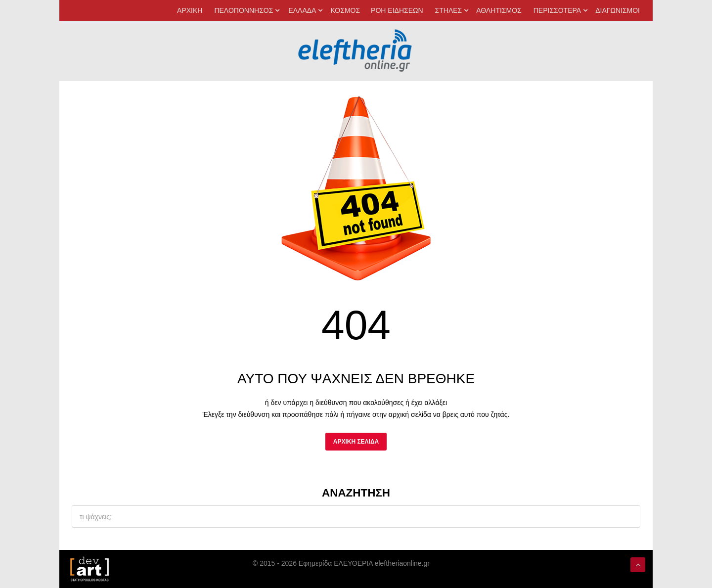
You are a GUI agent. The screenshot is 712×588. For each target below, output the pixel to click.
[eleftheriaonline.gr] (356, 185)
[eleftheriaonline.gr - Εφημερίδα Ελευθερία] (356, 51)
